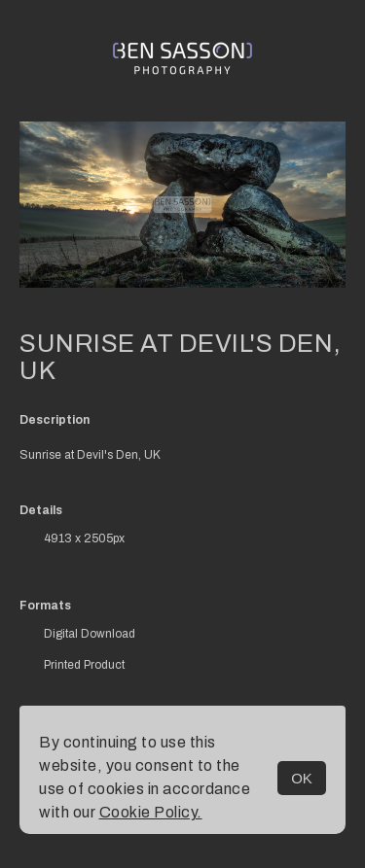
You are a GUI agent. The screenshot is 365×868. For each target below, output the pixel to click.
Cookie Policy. (151, 812)
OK (302, 778)
